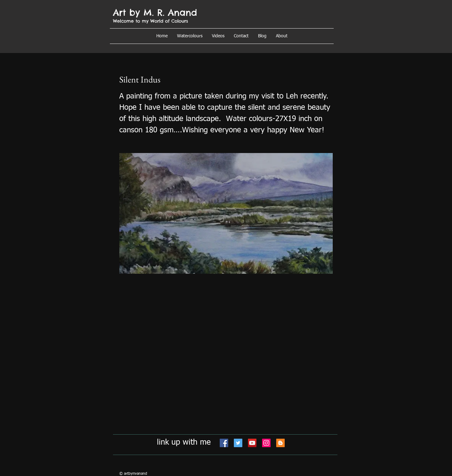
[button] (282, 36)
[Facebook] (224, 443)
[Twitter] (238, 443)
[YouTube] (252, 443)
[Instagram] (266, 443)
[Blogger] (280, 443)
